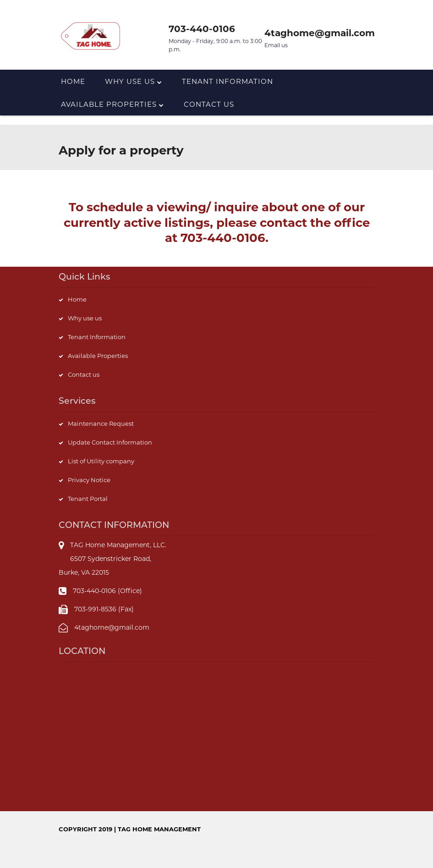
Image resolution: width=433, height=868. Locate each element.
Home (73, 81)
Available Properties (112, 104)
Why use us (85, 318)
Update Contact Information (110, 442)
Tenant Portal (88, 499)
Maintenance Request (101, 423)
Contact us (209, 104)
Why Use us (134, 81)
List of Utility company (101, 461)
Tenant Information (227, 81)
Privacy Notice (89, 480)
